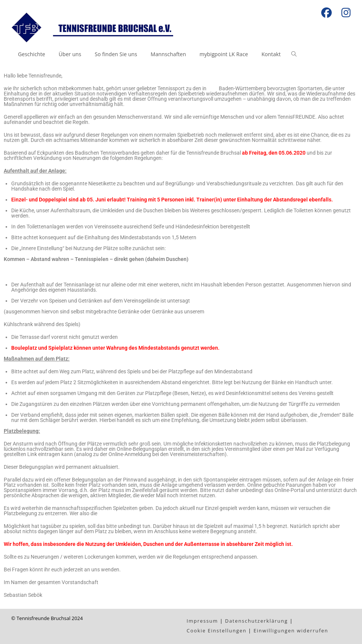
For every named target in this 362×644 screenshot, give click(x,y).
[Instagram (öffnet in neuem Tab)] (344, 13)
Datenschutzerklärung (257, 621)
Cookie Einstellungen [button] (217, 631)
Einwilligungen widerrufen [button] (291, 631)
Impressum (202, 621)
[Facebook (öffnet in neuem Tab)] (326, 13)
